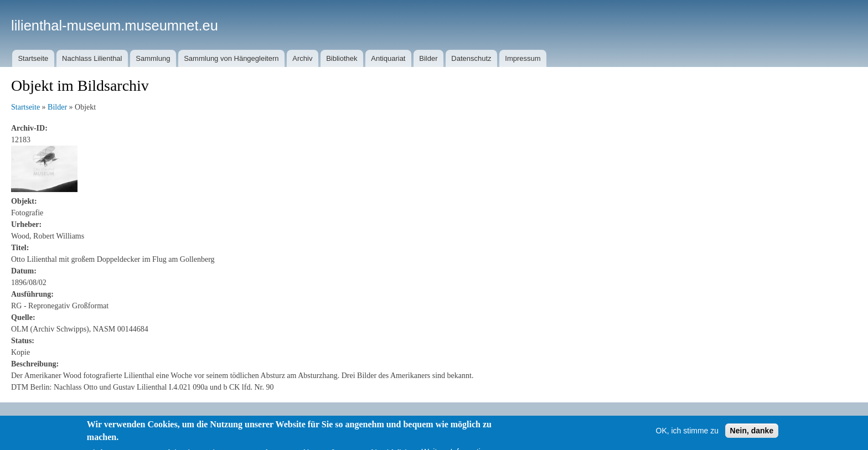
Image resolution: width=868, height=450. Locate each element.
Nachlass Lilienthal (92, 58)
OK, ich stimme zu (688, 437)
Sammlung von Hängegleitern (231, 58)
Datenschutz (471, 58)
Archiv (302, 58)
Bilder (428, 58)
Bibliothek (342, 58)
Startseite (33, 58)
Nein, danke (752, 437)
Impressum (523, 58)
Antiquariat (388, 58)
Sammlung (153, 58)
